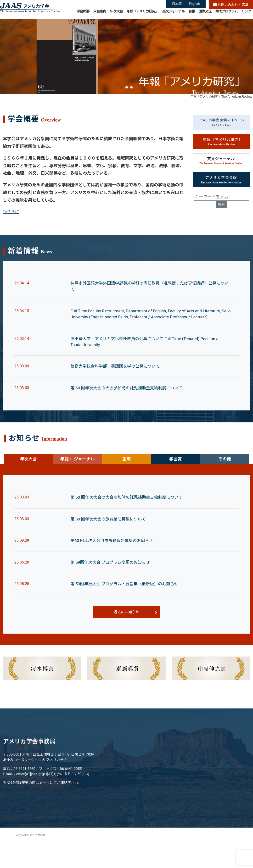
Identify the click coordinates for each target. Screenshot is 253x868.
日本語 (177, 5)
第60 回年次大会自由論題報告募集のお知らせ (113, 565)
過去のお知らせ (126, 638)
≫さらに (11, 233)
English (195, 5)
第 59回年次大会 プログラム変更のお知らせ (112, 587)
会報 (192, 14)
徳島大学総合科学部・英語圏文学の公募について (117, 390)
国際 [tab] (126, 483)
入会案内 (100, 14)
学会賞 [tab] (176, 483)
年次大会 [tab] (28, 483)
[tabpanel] (126, 579)
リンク (246, 14)
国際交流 (205, 14)
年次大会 (116, 14)
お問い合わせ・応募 (231, 5)
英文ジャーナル (173, 14)
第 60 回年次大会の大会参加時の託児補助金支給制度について (128, 412)
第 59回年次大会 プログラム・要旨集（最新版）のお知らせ (126, 609)
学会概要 (83, 14)
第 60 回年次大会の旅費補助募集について (110, 543)
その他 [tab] (225, 483)
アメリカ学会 (30, 10)
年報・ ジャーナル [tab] (77, 483)
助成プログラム (227, 14)
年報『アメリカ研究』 (143, 14)
